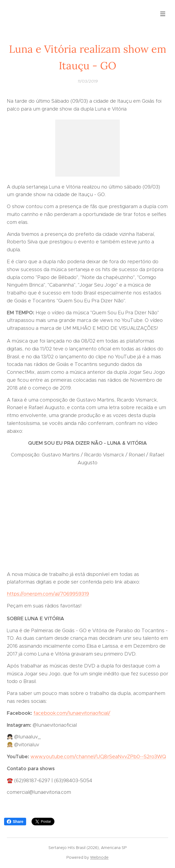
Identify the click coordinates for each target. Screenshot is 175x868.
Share (15, 822)
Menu (163, 14)
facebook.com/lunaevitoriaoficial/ (72, 713)
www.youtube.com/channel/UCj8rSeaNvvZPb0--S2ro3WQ (98, 757)
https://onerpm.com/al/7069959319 (48, 594)
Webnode (99, 857)
